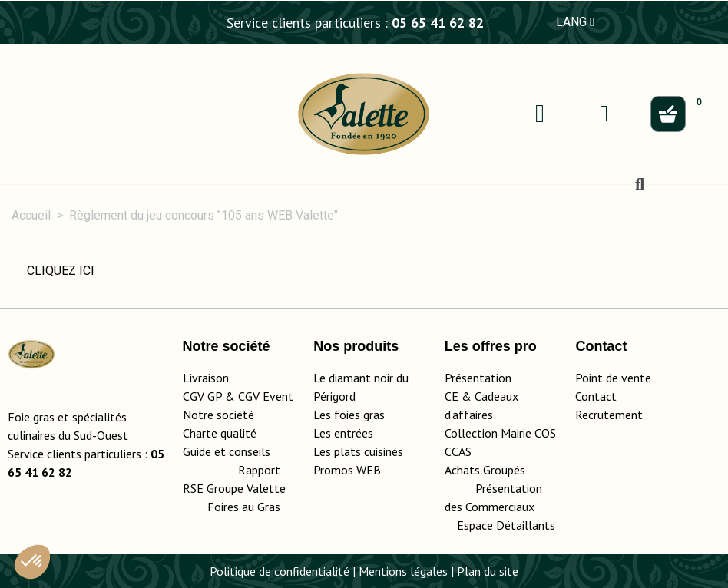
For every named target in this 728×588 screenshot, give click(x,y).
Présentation (478, 378)
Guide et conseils (227, 451)
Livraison (206, 378)
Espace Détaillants (506, 525)
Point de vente (613, 378)
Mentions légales (403, 571)
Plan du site (488, 571)
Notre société (218, 415)
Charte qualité (220, 433)
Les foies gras (349, 415)
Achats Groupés (485, 470)
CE (452, 396)
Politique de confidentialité (280, 571)
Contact (596, 396)
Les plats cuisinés (358, 451)
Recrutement (609, 415)
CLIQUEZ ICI (61, 271)
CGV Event (266, 396)
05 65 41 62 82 (438, 23)
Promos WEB (347, 470)
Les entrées (343, 433)
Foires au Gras (244, 507)
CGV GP (202, 396)
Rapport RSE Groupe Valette (240, 488)
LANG (575, 22)
